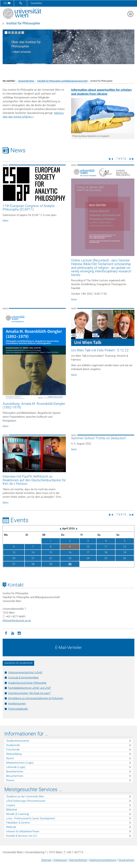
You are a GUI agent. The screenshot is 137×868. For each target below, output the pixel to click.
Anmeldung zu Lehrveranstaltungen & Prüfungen (36, 698)
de (7, 3)
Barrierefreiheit (78, 860)
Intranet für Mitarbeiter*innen (23, 831)
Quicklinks (36, 3)
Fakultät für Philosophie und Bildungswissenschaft (62, 81)
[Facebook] (6, 633)
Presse (10, 780)
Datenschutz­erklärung (103, 860)
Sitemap (46, 860)
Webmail (11, 827)
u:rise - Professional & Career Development (31, 818)
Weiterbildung (14, 754)
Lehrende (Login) (16, 767)
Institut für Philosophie (23, 23)
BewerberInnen (15, 772)
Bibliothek (12, 810)
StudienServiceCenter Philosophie (27, 683)
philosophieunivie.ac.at (17, 620)
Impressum (60, 860)
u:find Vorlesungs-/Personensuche (26, 801)
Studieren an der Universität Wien (25, 796)
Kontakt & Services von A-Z (22, 836)
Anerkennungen (17, 704)
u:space (11, 805)
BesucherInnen (15, 776)
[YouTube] (13, 633)
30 (70, 564)
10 (125, 159)
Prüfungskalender (18, 709)
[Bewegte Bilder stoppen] (23, 33)
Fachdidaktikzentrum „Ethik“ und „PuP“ (30, 688)
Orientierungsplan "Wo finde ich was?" (29, 693)
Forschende (13, 750)
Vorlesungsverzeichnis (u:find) (25, 672)
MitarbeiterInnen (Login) (20, 763)
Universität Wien (26, 81)
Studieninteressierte (18, 741)
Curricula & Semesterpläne (23, 678)
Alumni (10, 758)
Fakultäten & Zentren (18, 823)
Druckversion (126, 860)
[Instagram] (19, 633)
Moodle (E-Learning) (18, 814)
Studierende (13, 745)
